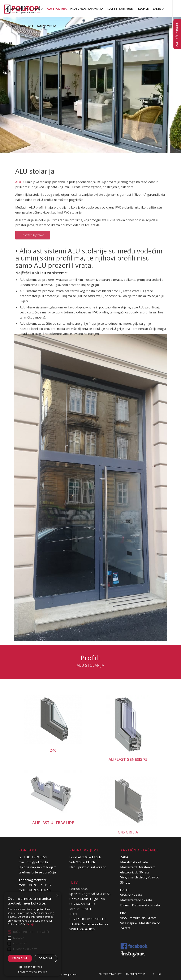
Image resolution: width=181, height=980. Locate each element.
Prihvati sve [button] (20, 958)
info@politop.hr (37, 862)
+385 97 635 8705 (39, 890)
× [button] (57, 896)
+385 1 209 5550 (35, 857)
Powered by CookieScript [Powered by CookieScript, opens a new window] (33, 972)
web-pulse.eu (70, 974)
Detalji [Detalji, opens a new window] (30, 924)
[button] (32, 967)
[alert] (32, 934)
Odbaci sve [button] (46, 958)
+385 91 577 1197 (39, 885)
